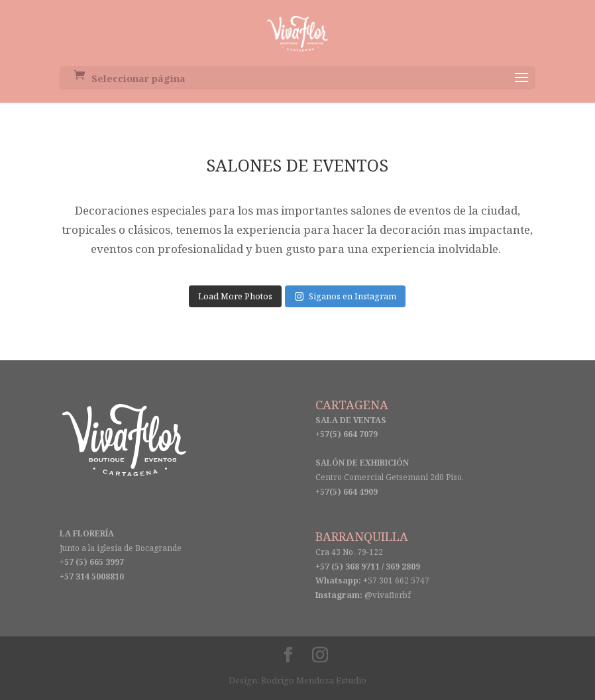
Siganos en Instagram (345, 296)
